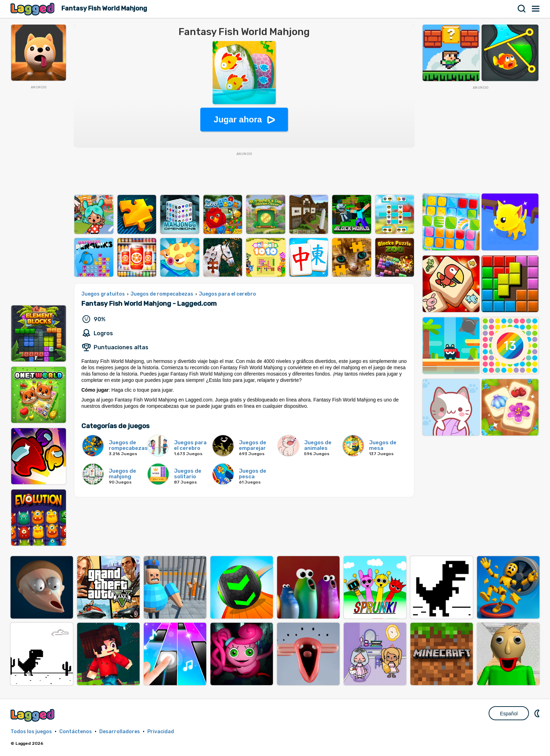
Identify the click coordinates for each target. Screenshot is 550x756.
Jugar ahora (238, 119)
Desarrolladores (120, 732)
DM (538, 713)
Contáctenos (76, 732)
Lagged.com (33, 715)
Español (509, 714)
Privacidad (161, 732)
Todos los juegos (31, 732)
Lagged (33, 9)
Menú (536, 9)
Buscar (522, 9)
